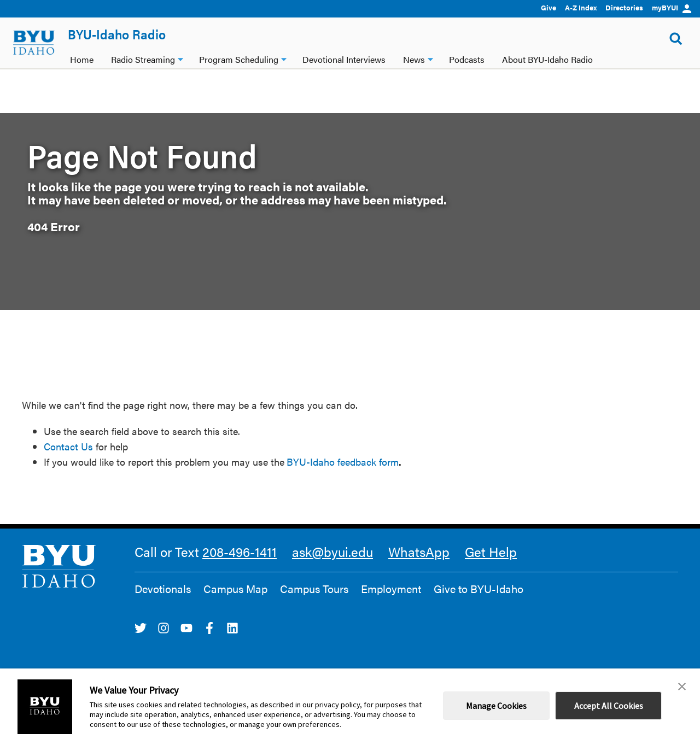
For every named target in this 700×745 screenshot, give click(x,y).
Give (549, 7)
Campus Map (235, 589)
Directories (624, 7)
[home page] (34, 43)
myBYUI (672, 7)
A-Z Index (581, 7)
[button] (682, 687)
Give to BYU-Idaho (479, 589)
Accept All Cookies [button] (609, 706)
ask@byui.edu (332, 552)
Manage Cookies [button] (496, 706)
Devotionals (163, 589)
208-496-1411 (240, 552)
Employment (391, 589)
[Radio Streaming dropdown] (180, 58)
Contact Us (68, 446)
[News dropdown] (430, 58)
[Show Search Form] (676, 37)
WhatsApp (419, 552)
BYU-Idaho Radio (117, 34)
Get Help (491, 552)
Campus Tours (314, 589)
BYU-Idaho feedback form (343, 462)
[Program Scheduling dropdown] (284, 58)
